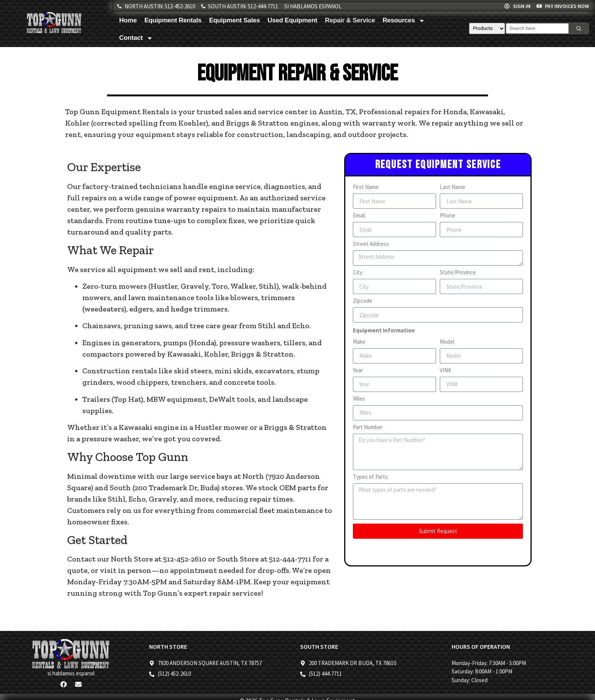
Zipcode (363, 301)
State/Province (458, 273)
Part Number (368, 427)
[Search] (579, 28)
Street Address (371, 244)
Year (358, 370)
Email (359, 216)
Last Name (453, 187)
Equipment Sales (235, 20)
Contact (136, 38)
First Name (366, 187)
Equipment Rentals (173, 20)
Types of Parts (370, 477)
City (358, 273)
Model (447, 342)
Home (128, 20)
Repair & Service (350, 20)
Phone (448, 216)
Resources (404, 21)
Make (359, 342)
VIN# (445, 370)
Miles (359, 399)
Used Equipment (292, 20)
